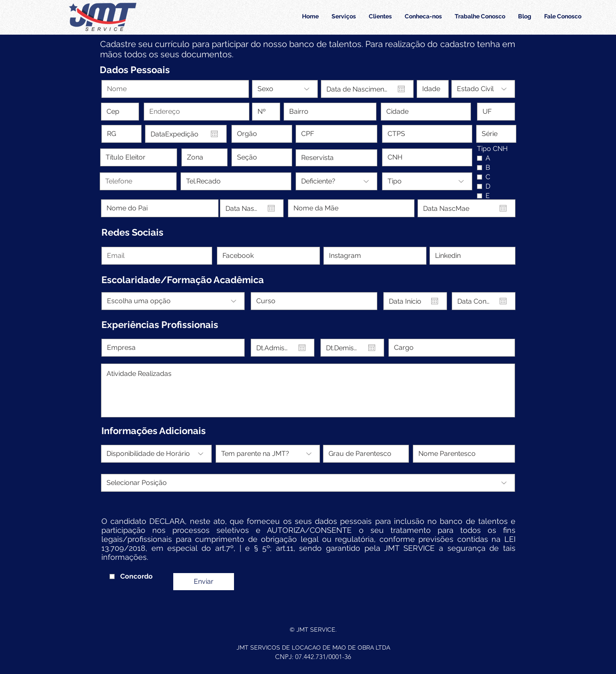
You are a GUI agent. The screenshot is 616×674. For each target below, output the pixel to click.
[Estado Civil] (483, 89)
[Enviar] (204, 582)
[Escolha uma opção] (173, 301)
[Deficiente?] (336, 181)
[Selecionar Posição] (308, 483)
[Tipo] (427, 181)
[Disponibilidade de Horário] (156, 454)
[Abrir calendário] (401, 89)
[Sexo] (285, 89)
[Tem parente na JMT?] (268, 454)
